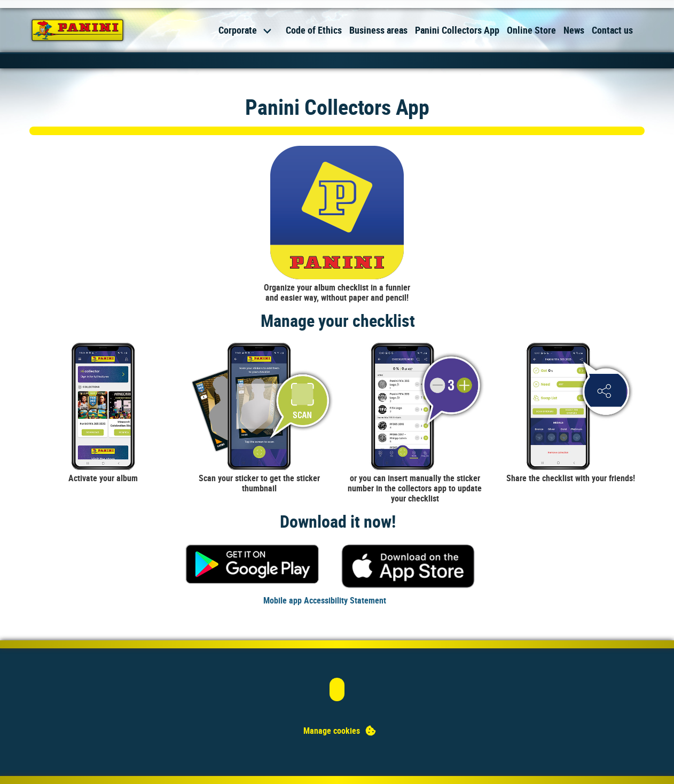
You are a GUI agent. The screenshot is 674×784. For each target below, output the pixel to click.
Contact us (612, 30)
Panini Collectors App (457, 30)
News (574, 30)
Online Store (531, 30)
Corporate (238, 30)
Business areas (378, 30)
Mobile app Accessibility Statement (325, 600)
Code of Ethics (314, 30)
